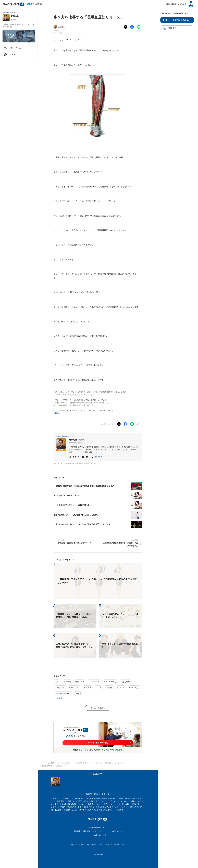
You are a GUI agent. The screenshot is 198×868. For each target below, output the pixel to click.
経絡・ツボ (80, 682)
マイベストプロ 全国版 (98, 835)
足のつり (121, 688)
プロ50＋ (94, 845)
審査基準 (120, 810)
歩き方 (79, 694)
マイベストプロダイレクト (80, 845)
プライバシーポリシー (101, 831)
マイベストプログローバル (115, 845)
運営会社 (77, 831)
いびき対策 (60, 688)
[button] (98, 457)
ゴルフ (98, 688)
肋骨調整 (109, 688)
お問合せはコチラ (61, 413)
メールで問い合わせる (179, 20)
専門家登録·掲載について (98, 828)
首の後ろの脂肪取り (63, 694)
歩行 (61, 33)
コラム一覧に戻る (98, 708)
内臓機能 (67, 682)
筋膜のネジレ (74, 688)
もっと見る (58, 698)
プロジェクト (94, 682)
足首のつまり (134, 688)
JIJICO (102, 845)
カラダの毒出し (110, 682)
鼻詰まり (88, 688)
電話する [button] (172, 28)
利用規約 (86, 831)
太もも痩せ (125, 682)
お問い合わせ (117, 831)
